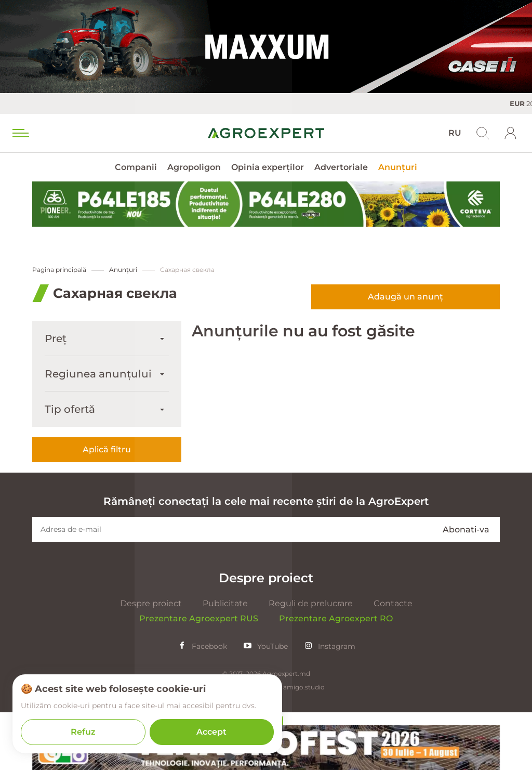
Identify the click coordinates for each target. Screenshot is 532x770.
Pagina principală (59, 270)
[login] (511, 133)
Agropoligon (194, 167)
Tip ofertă (70, 409)
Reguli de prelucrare (311, 661)
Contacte (393, 661)
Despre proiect (151, 661)
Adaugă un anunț (405, 297)
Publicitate (225, 661)
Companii (136, 167)
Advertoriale (341, 167)
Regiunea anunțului (98, 374)
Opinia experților (268, 167)
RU (455, 133)
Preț (56, 338)
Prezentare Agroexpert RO (336, 676)
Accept (211, 732)
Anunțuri (398, 167)
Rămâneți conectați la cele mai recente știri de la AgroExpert (266, 559)
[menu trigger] (20, 133)
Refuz (83, 732)
